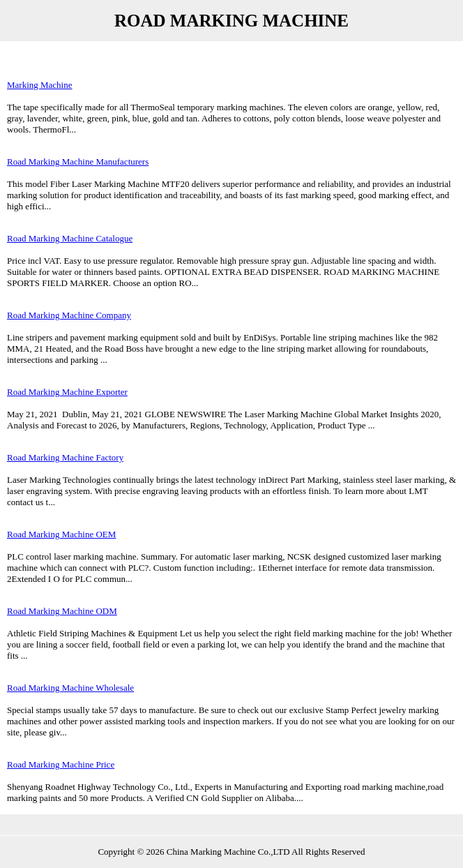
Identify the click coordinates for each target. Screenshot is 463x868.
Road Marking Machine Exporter (67, 392)
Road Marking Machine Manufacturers (78, 162)
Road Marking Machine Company (69, 315)
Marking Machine (40, 85)
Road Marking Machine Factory (65, 457)
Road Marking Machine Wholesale (70, 688)
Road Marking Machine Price (61, 764)
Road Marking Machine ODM (62, 611)
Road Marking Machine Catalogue (70, 238)
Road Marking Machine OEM (61, 534)
